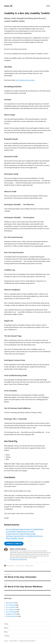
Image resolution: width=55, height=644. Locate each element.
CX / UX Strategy (11, 612)
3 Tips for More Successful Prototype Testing (21, 534)
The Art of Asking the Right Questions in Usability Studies (25, 529)
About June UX (10, 603)
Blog (6, 632)
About (6, 628)
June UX (8, 6)
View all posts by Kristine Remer (18, 559)
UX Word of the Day (12, 616)
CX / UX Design (11, 605)
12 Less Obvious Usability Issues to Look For (20, 532)
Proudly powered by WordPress (27, 641)
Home (6, 624)
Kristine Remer (11, 566)
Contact (7, 636)
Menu (48, 6)
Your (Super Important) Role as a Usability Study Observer (24, 536)
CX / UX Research (11, 609)
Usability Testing (29, 566)
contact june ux (14, 544)
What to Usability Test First (15, 538)
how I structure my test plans (25, 80)
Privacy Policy (14, 641)
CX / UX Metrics (11, 607)
